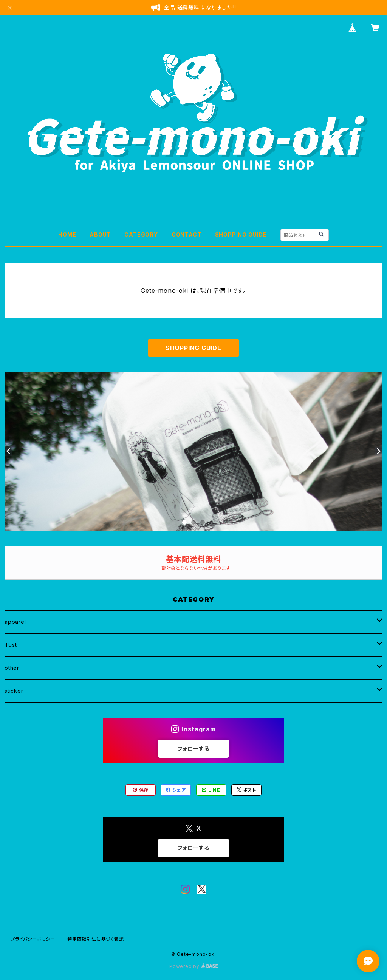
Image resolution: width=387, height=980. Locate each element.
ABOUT (100, 235)
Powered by (193, 966)
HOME (67, 235)
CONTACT (187, 235)
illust (11, 645)
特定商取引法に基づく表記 (96, 939)
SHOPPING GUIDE (241, 235)
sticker (14, 691)
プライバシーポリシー (33, 939)
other (12, 668)
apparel (15, 622)
